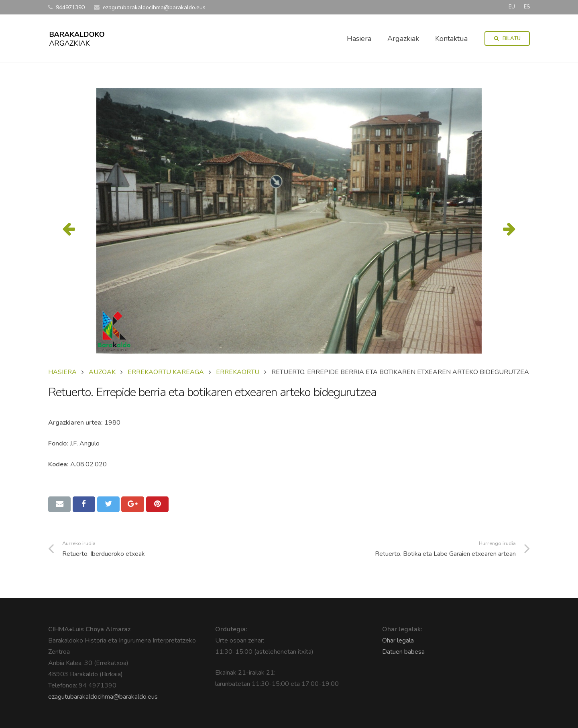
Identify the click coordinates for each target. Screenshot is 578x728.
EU (512, 7)
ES (527, 7)
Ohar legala (398, 641)
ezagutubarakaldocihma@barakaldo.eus (103, 697)
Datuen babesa (403, 652)
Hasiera (62, 372)
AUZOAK (102, 372)
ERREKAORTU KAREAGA (166, 372)
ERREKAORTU (238, 372)
